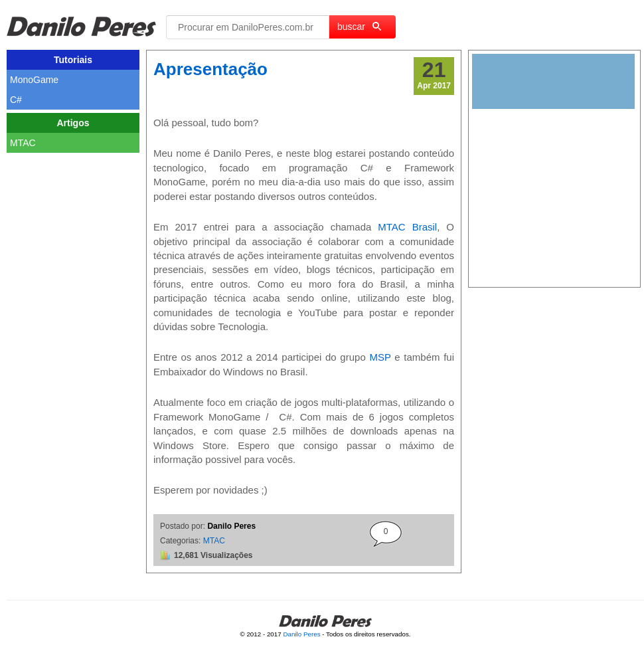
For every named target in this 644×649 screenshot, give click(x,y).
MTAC (214, 541)
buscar (359, 27)
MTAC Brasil (407, 227)
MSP (380, 357)
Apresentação (210, 69)
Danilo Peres (301, 634)
